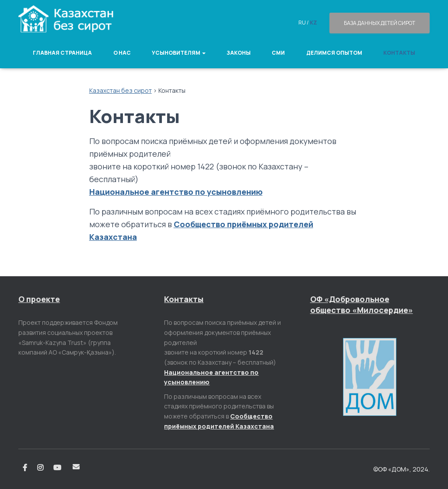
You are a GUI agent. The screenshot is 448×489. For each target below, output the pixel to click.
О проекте (39, 299)
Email (76, 467)
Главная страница (62, 53)
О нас (122, 53)
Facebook (25, 468)
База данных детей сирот (380, 23)
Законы (239, 53)
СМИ (278, 53)
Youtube (58, 468)
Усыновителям (179, 53)
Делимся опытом (334, 53)
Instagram (40, 468)
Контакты (399, 53)
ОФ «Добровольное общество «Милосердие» (362, 304)
